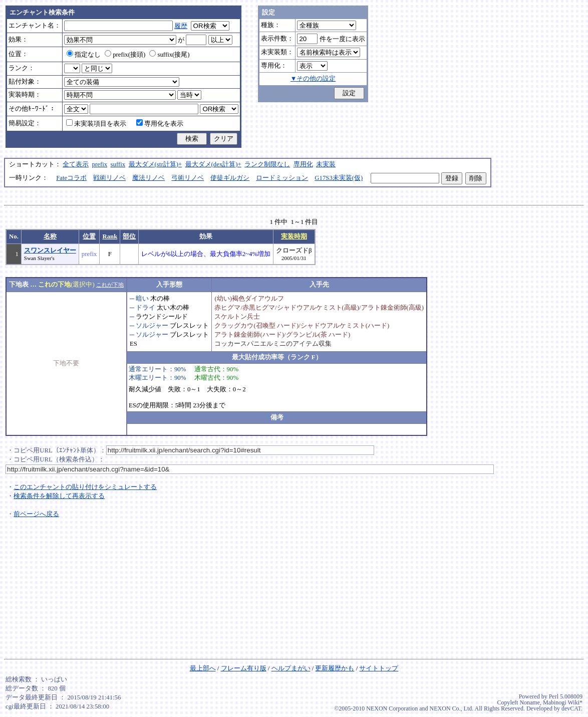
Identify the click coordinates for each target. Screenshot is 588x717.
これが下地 (110, 285)
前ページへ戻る (36, 514)
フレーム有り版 (244, 668)
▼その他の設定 (313, 79)
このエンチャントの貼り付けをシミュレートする (85, 487)
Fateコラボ (71, 178)
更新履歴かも (335, 668)
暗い (142, 299)
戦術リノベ (109, 178)
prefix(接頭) (125, 55)
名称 (50, 236)
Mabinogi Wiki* (563, 702)
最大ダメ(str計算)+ (156, 164)
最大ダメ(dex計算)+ (213, 164)
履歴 (181, 26)
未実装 (326, 164)
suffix (118, 164)
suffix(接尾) (169, 55)
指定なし (84, 55)
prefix (100, 164)
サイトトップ (379, 668)
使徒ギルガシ (230, 178)
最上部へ (203, 668)
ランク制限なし (267, 164)
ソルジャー (152, 326)
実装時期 (294, 236)
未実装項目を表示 (96, 124)
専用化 (303, 164)
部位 (129, 236)
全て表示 (76, 164)
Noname (530, 702)
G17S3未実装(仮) (339, 178)
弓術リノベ (188, 178)
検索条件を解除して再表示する (59, 496)
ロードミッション (282, 178)
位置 (89, 236)
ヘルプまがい (291, 668)
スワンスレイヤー (50, 251)
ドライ (145, 308)
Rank (110, 236)
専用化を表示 (160, 124)
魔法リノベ (149, 178)
